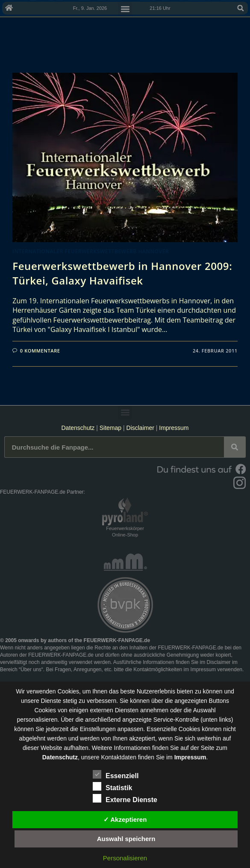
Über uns (31, 670)
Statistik (112, 786)
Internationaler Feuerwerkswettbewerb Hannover (91, 251)
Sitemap (111, 428)
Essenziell (116, 774)
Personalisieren (125, 858)
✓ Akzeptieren (125, 819)
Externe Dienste (125, 798)
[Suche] (235, 447)
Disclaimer (140, 428)
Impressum (174, 428)
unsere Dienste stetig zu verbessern (69, 701)
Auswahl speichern (126, 839)
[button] (241, 8)
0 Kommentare (40, 351)
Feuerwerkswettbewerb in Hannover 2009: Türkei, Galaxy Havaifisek (122, 273)
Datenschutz (78, 428)
